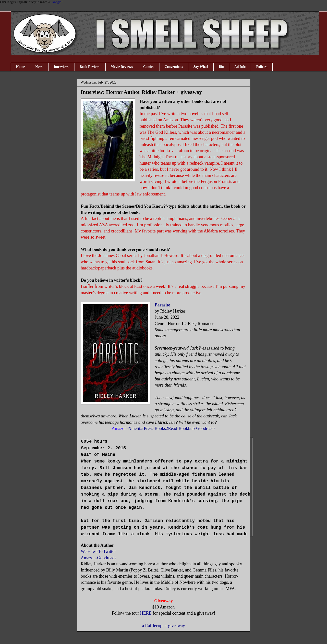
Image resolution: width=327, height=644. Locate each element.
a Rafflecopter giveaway (164, 626)
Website (88, 551)
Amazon (88, 558)
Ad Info (240, 67)
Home (21, 67)
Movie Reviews (122, 67)
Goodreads (206, 428)
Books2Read (166, 428)
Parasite (163, 305)
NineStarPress (141, 428)
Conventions (174, 67)
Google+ (57, 2)
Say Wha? (201, 67)
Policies (262, 67)
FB (99, 551)
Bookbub (187, 428)
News (39, 67)
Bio (221, 67)
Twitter (109, 551)
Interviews (61, 67)
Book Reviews (90, 67)
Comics (149, 67)
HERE (146, 613)
